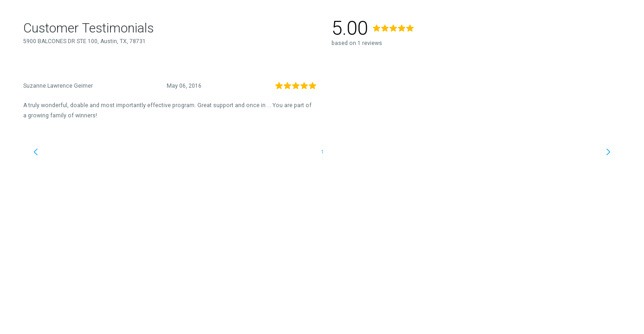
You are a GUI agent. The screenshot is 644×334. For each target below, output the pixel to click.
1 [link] (322, 152)
